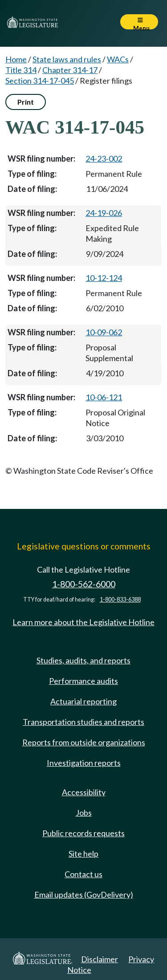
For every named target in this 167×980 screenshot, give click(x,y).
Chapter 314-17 (70, 70)
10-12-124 (104, 278)
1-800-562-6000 (84, 584)
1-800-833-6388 (120, 600)
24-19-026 (104, 213)
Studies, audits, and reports (83, 660)
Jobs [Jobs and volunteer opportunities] (84, 813)
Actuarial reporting (83, 701)
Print (26, 102)
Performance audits (83, 681)
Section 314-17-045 (40, 81)
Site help (83, 854)
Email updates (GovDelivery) (84, 895)
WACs (118, 59)
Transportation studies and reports (83, 722)
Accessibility (84, 792)
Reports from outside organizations (84, 742)
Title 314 (21, 70)
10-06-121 (104, 397)
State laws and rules (67, 59)
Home (16, 59)
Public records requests (83, 833)
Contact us (83, 874)
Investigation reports (84, 763)
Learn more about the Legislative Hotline (83, 622)
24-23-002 (104, 159)
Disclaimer (100, 959)
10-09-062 (104, 332)
